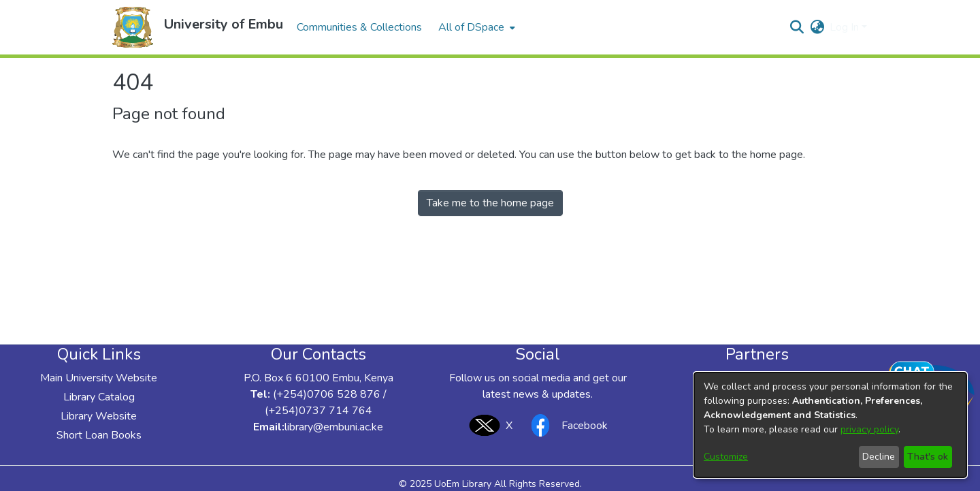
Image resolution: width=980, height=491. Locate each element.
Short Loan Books (99, 435)
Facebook (566, 425)
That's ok (928, 457)
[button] (133, 27)
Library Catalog (99, 397)
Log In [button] (846, 27)
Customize (726, 457)
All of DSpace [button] (471, 27)
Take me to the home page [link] (490, 203)
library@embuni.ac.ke (334, 427)
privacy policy (869, 429)
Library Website (99, 416)
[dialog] (830, 425)
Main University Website (99, 378)
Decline (879, 457)
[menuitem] (475, 27)
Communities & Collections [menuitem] (359, 27)
